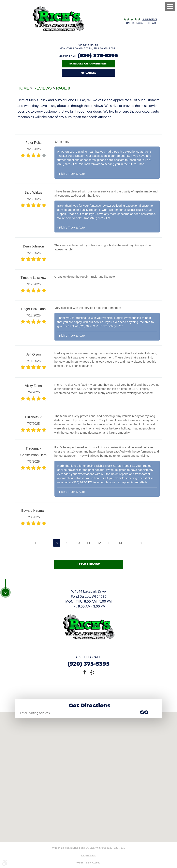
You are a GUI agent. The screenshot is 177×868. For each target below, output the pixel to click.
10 (78, 543)
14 (120, 543)
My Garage (88, 73)
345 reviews (150, 20)
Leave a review (89, 564)
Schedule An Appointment (89, 64)
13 (110, 543)
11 (88, 543)
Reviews (43, 88)
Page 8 (63, 88)
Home (23, 88)
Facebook (85, 672)
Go (144, 713)
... (46, 543)
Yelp (92, 672)
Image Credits (88, 856)
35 (141, 543)
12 (99, 543)
